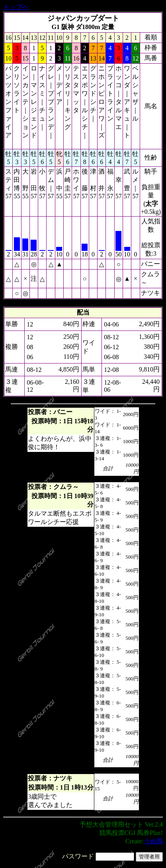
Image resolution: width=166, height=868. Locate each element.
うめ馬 (153, 841)
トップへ (16, 7)
